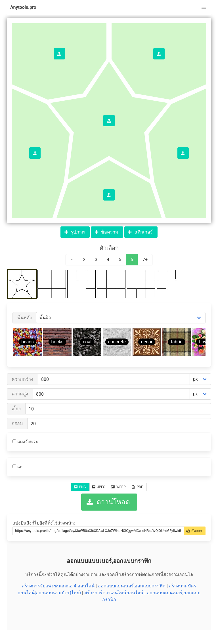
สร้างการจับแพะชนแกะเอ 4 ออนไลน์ (58, 586)
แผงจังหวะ (25, 442)
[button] (204, 7)
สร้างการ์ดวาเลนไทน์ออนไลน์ (114, 593)
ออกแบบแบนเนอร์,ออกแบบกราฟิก (132, 586)
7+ (145, 260)
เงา (18, 467)
